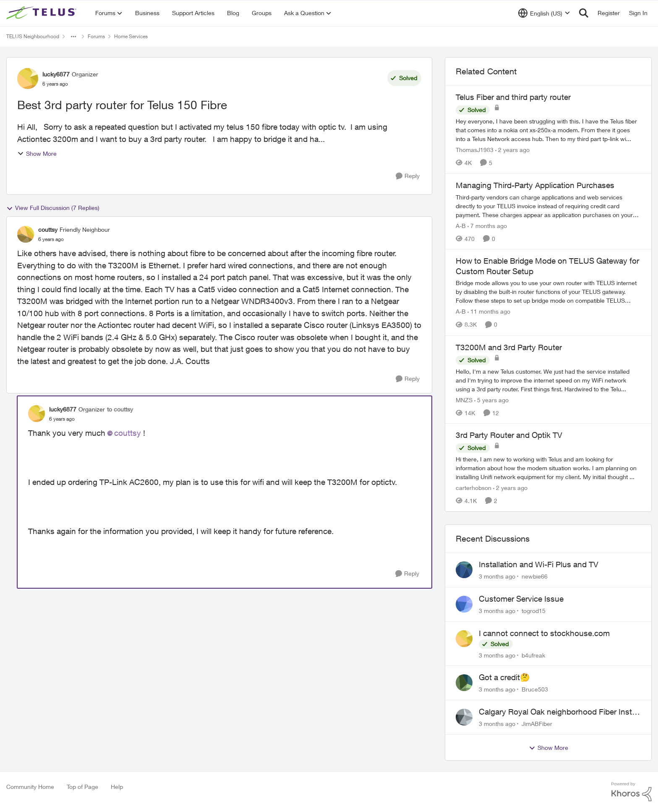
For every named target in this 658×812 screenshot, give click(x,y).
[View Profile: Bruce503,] (464, 683)
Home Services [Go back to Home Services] (131, 36)
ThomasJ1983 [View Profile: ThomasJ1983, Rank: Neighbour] (475, 150)
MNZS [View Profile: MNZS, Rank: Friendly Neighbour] (464, 399)
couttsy (128, 433)
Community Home (30, 787)
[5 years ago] (491, 399)
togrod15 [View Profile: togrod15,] (534, 611)
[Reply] (408, 176)
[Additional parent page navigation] (73, 37)
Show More (37, 153)
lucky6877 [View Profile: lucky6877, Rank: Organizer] (56, 74)
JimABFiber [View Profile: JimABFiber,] (537, 724)
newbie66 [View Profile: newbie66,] (535, 576)
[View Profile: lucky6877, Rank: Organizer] (28, 79)
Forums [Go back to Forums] (96, 36)
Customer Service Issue (521, 599)
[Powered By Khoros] (632, 792)
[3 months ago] (497, 576)
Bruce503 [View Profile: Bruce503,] (535, 689)
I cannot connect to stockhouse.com (544, 633)
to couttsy (120, 409)
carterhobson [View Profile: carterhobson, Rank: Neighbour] (474, 488)
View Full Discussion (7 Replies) (53, 208)
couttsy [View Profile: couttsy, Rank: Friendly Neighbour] (48, 229)
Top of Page (82, 787)
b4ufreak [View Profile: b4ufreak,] (533, 655)
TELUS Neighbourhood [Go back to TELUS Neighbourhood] (33, 36)
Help (117, 787)
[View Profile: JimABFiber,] (464, 717)
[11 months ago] (489, 312)
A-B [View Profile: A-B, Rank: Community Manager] (461, 225)
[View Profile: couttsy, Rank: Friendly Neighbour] (26, 234)
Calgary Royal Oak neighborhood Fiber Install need (559, 712)
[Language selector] (544, 13)
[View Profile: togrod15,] (464, 604)
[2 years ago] (512, 150)
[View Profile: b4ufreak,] (464, 639)
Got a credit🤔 (504, 677)
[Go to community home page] (42, 13)
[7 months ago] (487, 225)
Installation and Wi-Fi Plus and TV (539, 564)
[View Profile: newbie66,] (464, 570)
